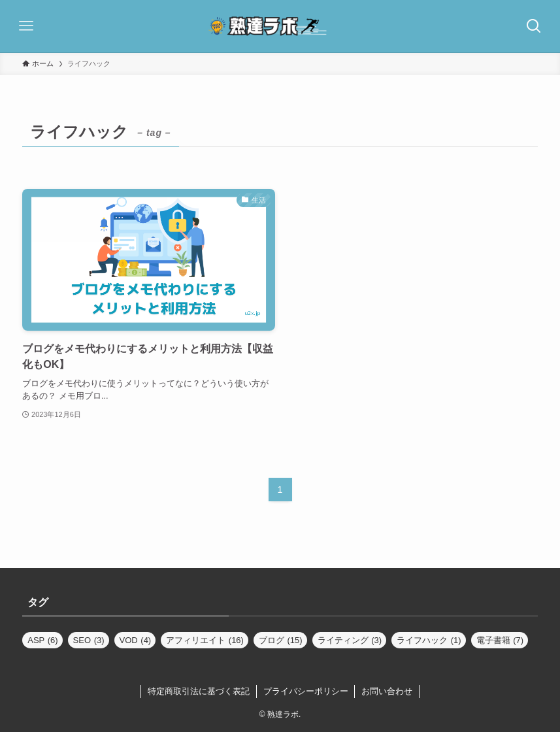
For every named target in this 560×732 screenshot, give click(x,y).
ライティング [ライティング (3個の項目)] (350, 640)
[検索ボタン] (534, 26)
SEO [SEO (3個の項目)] (89, 640)
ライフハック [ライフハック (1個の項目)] (429, 640)
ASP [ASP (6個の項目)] (42, 640)
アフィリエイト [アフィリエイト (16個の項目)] (205, 640)
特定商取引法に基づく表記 (199, 691)
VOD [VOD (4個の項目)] (136, 640)
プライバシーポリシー (306, 691)
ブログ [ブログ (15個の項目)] (281, 640)
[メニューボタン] (26, 26)
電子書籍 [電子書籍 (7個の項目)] (500, 640)
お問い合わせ (387, 691)
